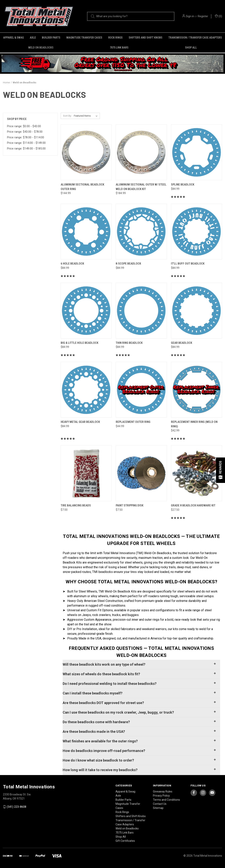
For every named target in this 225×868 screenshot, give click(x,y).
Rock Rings (115, 38)
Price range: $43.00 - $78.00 (25, 132)
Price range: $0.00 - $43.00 (24, 126)
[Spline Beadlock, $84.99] (197, 152)
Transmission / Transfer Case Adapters (195, 38)
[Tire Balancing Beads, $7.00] (86, 473)
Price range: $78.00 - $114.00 (26, 137)
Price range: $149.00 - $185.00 (26, 149)
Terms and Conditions (166, 800)
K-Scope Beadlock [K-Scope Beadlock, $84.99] (128, 264)
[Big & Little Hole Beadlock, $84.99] (86, 311)
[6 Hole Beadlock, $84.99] (86, 232)
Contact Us (160, 804)
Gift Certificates (125, 841)
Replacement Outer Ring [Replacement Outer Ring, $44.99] (133, 422)
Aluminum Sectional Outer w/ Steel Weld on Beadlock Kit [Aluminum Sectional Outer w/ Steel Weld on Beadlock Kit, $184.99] (141, 187)
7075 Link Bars (119, 48)
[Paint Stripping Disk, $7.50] (141, 473)
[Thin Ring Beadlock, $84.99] (141, 311)
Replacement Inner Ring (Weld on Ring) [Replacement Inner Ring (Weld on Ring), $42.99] (194, 424)
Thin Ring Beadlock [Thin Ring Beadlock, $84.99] (129, 343)
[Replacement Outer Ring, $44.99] (141, 390)
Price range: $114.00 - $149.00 (26, 143)
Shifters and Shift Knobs (145, 38)
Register (203, 16)
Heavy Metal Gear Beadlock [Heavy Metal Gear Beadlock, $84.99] (80, 422)
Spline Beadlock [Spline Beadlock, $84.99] (183, 185)
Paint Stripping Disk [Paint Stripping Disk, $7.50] (130, 505)
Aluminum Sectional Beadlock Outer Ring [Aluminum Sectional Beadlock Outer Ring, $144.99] (82, 187)
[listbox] (86, 116)
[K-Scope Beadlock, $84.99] (141, 232)
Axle (33, 38)
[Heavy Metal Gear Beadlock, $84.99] (86, 390)
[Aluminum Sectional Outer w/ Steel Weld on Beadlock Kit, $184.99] (141, 152)
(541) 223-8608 (16, 807)
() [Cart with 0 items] (218, 16)
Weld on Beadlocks (41, 48)
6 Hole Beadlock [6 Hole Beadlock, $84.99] (72, 264)
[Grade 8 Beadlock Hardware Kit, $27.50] (197, 473)
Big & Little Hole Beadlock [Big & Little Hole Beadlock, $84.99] (80, 343)
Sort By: (67, 116)
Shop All (191, 48)
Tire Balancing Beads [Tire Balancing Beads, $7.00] (76, 505)
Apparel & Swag (13, 38)
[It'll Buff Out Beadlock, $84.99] (197, 232)
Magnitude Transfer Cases (84, 38)
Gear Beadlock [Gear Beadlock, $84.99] (182, 343)
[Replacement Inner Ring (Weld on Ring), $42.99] (197, 390)
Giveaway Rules (163, 791)
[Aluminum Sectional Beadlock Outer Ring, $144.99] (86, 152)
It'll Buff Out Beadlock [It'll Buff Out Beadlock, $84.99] (188, 264)
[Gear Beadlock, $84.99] (197, 311)
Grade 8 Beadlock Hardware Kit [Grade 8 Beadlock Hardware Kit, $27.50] (193, 505)
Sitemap (158, 808)
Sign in (190, 16)
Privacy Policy (161, 796)
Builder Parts (51, 38)
